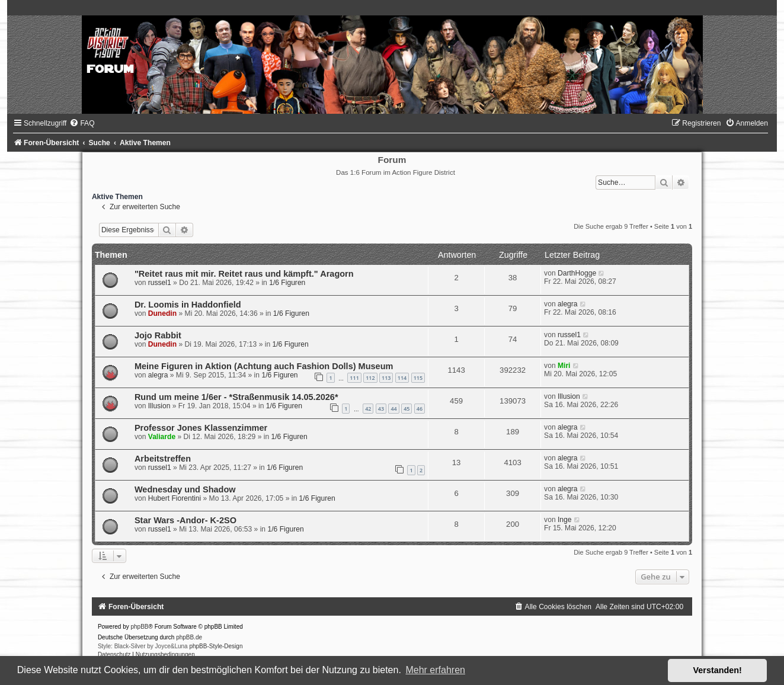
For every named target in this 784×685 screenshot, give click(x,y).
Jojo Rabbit (158, 335)
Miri (564, 366)
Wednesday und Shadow (185, 489)
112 (370, 378)
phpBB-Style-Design (216, 646)
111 (354, 378)
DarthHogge (577, 273)
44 (393, 409)
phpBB (139, 627)
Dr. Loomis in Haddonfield (188, 305)
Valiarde (162, 437)
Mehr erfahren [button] (435, 670)
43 (381, 409)
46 (420, 409)
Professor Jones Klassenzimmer (201, 428)
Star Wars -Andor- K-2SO (185, 520)
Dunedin (162, 313)
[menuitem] (82, 123)
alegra (568, 304)
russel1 (160, 283)
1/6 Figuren (287, 283)
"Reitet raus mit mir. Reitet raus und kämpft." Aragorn (244, 274)
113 (386, 378)
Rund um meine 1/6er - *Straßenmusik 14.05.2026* (236, 397)
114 (402, 378)
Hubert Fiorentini (175, 498)
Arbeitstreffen (163, 459)
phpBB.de (189, 637)
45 (407, 409)
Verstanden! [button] (718, 670)
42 (368, 409)
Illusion (159, 406)
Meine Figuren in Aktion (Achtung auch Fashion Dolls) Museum (264, 366)
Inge (565, 520)
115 (418, 378)
